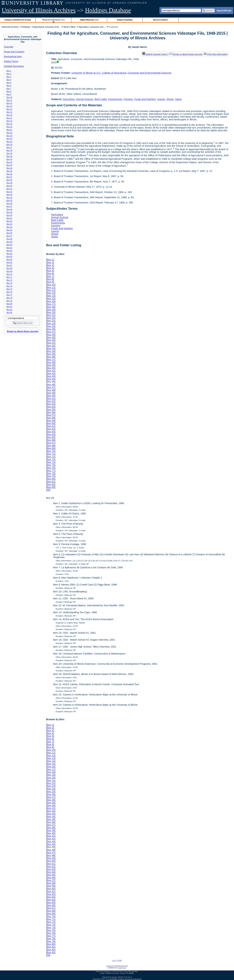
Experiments (115, 99)
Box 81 (9, 307)
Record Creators (161, 20)
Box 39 (9, 183)
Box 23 (9, 136)
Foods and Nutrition (145, 99)
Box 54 (9, 227)
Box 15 (9, 112)
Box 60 (9, 245)
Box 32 (9, 162)
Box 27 (9, 147)
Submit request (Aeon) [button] (155, 54)
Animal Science (85, 99)
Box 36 (9, 174)
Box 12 (9, 103)
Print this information (216, 54)
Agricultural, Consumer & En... (47, 27)
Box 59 (9, 242)
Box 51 (9, 218)
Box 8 (9, 91)
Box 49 (9, 212)
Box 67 (9, 265)
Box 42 (9, 192)
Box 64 (9, 256)
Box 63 (9, 254)
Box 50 (9, 215)
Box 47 (9, 206)
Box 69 (9, 271)
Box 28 (9, 150)
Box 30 (9, 156)
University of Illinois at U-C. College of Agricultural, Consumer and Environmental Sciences (121, 73)
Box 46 (9, 203)
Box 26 (9, 144)
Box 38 (9, 180)
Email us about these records (23, 331)
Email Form (122, 968)
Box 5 (9, 83)
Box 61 (9, 248)
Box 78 (9, 298)
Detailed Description (14, 66)
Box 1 (9, 71)
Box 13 (9, 106)
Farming (128, 99)
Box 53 (9, 224)
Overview (9, 47)
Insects (161, 99)
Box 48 (9, 209)
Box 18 (9, 121)
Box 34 (9, 168)
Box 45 (9, 200)
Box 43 (9, 195)
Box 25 (9, 142)
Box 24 (9, 139)
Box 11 (9, 100)
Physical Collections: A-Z (53, 20)
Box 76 (9, 292)
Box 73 (9, 283)
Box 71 (9, 277)
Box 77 (9, 295)
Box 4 (9, 80)
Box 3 (9, 77)
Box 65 (9, 259)
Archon (115, 977)
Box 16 (9, 115)
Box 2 (9, 74)
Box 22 (9, 133)
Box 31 (9, 159)
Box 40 (9, 186)
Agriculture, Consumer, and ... (92, 27)
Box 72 (9, 280)
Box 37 (9, 177)
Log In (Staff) (117, 960)
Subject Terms (11, 61)
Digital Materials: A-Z (89, 20)
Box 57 (9, 236)
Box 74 (9, 286)
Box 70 (9, 274)
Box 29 (9, 153)
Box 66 (9, 262)
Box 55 (9, 230)
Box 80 (9, 304)
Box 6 (9, 85)
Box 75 (9, 289)
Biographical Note (13, 56)
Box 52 (9, 221)
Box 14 (9, 109)
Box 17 (9, 118)
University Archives (10, 27)
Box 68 (9, 268)
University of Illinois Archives (39, 10)
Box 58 (9, 239)
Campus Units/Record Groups (18, 20)
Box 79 (9, 301)
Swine (178, 99)
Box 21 (9, 130)
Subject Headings (125, 20)
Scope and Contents (14, 52)
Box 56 (9, 233)
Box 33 (9, 165)
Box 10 (9, 97)
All (48, 490)
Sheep (170, 99)
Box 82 (9, 310)
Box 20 (9, 127)
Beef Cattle (101, 99)
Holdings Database (108, 10)
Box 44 (9, 198)
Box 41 (9, 189)
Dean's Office (70, 27)
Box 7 (9, 88)
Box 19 (9, 124)
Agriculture (69, 99)
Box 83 (9, 313)
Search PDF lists (224, 10)
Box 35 (9, 171)
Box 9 (9, 94)
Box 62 (9, 251)
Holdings (26, 27)
